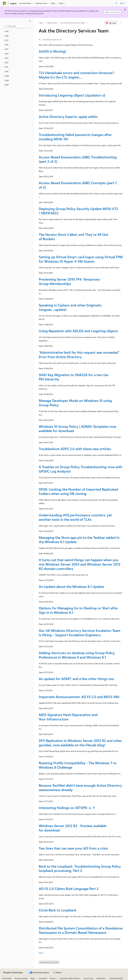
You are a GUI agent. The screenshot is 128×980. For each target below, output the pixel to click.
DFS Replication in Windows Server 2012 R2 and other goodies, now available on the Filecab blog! (80, 743)
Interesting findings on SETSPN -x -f (67, 808)
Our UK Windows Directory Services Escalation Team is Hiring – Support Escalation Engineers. (80, 633)
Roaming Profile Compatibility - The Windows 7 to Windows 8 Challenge (78, 765)
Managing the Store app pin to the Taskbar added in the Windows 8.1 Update (79, 540)
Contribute (43, 978)
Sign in (122, 3)
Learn (41, 23)
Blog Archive (52, 23)
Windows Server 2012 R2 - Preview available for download (73, 828)
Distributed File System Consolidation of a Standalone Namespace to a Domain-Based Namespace (81, 930)
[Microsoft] (5, 3)
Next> (41, 953)
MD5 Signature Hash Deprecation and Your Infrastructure (68, 717)
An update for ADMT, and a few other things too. (77, 679)
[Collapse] (30, 21)
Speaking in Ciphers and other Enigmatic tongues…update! (70, 307)
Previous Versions (21, 978)
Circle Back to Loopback (58, 910)
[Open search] (116, 3)
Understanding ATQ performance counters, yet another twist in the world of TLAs (75, 517)
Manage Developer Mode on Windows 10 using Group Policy (75, 403)
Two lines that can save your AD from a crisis (73, 848)
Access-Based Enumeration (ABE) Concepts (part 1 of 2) (78, 185)
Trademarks (100, 978)
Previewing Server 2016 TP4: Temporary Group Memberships (69, 281)
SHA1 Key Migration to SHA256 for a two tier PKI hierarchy (74, 377)
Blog (32, 978)
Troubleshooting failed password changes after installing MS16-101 (75, 137)
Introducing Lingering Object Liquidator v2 (72, 95)
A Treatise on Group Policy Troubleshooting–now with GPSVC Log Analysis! (81, 469)
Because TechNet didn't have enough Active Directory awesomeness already (80, 787)
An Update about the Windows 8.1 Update (71, 586)
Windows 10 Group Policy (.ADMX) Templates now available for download (78, 429)
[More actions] (121, 23)
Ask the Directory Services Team (73, 23)
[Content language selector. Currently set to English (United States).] (13, 973)
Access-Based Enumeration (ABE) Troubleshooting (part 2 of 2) (78, 159)
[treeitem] (17, 31)
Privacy (52, 978)
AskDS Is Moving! (52, 51)
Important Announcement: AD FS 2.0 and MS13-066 (79, 697)
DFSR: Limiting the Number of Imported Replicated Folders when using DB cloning (78, 491)
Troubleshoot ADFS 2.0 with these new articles (75, 449)
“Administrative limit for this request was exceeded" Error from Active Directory (79, 354)
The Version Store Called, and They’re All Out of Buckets (73, 237)
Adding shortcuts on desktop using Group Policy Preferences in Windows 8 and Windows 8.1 (77, 655)
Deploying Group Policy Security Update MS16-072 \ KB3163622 (78, 211)
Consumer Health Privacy (69, 978)
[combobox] (17, 26)
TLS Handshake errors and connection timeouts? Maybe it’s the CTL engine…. (76, 75)
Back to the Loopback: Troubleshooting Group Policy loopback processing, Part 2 (80, 868)
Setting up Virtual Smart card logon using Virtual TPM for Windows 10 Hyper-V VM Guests (81, 259)
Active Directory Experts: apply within (68, 116)
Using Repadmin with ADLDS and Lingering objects (78, 331)
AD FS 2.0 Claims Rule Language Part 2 (69, 889)
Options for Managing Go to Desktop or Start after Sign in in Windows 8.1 (78, 610)
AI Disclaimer (7, 978)
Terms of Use (88, 978)
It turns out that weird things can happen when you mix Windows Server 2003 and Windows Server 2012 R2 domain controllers (80, 564)
